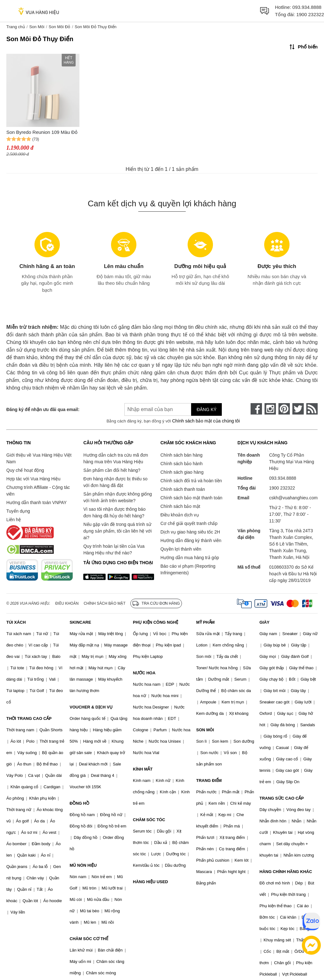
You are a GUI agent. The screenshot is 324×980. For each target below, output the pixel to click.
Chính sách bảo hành (181, 464)
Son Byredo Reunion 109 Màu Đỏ (42, 132)
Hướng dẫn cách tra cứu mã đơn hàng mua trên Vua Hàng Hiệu (115, 458)
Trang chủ (16, 27)
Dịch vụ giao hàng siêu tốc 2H (190, 532)
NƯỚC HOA (144, 673)
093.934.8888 (307, 7)
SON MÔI (205, 730)
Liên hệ (14, 520)
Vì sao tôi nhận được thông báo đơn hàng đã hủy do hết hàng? (114, 512)
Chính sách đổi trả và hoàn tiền (191, 481)
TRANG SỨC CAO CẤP (282, 798)
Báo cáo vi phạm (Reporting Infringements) (188, 569)
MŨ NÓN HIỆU (83, 865)
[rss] (312, 409)
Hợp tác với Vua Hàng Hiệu (33, 479)
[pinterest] (284, 409)
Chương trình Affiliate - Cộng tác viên (38, 491)
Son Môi (37, 27)
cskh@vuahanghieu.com (293, 498)
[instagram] (270, 409)
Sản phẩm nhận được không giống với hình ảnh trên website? (118, 497)
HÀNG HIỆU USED (150, 882)
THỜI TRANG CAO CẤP (29, 718)
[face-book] (256, 409)
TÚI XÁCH (16, 622)
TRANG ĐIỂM (209, 780)
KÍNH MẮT (143, 769)
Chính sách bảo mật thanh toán (191, 498)
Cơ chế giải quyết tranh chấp (189, 523)
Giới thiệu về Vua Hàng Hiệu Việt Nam (39, 458)
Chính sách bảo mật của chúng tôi (206, 421)
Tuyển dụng (18, 511)
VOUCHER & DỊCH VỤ (91, 707)
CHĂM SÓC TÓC (149, 820)
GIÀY (265, 622)
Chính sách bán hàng (181, 455)
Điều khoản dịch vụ (180, 515)
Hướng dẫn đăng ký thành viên (191, 540)
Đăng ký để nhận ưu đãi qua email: (43, 409)
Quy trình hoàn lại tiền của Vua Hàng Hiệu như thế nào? (114, 549)
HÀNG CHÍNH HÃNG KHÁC (286, 872)
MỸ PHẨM (205, 622)
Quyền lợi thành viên (181, 549)
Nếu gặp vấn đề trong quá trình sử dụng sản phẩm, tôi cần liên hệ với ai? (117, 531)
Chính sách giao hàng (182, 472)
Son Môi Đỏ (60, 27)
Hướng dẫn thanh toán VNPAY (36, 502)
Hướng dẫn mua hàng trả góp (190, 558)
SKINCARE (80, 622)
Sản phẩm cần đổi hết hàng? (112, 470)
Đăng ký (206, 409)
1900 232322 (310, 14)
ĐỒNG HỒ (79, 803)
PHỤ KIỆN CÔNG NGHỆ (156, 622)
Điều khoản (67, 603)
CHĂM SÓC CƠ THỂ (89, 939)
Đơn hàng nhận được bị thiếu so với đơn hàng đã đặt (115, 482)
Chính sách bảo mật (180, 506)
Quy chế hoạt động (25, 470)
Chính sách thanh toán (183, 489)
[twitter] (298, 409)
